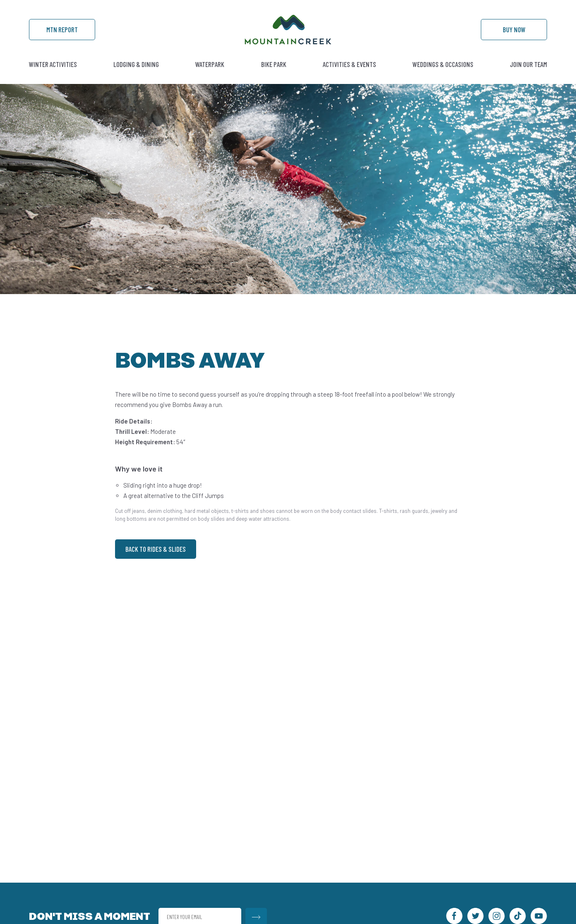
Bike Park (274, 64)
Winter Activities (53, 64)
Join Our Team (528, 64)
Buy (514, 29)
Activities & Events (349, 64)
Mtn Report (62, 29)
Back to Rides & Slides (156, 549)
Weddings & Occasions (443, 64)
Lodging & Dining (136, 64)
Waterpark (210, 64)
